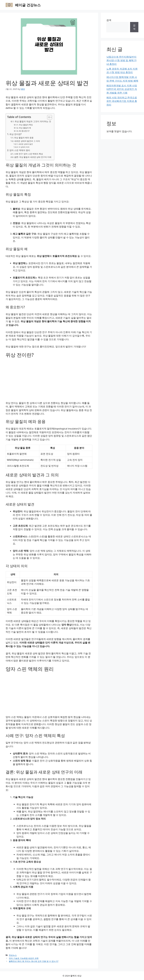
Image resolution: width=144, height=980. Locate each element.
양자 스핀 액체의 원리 (20, 150)
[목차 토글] (48, 117)
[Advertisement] (49, 380)
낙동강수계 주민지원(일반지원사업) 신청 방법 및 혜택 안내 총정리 (121, 60)
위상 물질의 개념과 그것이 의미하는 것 (33, 121)
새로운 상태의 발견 (26, 144)
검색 (109, 20)
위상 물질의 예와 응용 (24, 138)
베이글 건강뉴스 (28, 5)
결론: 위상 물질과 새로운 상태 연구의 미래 (33, 157)
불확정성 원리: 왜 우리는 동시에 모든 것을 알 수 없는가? (34, 961)
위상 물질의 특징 (26, 125)
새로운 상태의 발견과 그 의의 (27, 141)
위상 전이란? (15, 134)
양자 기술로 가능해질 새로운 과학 (24, 958)
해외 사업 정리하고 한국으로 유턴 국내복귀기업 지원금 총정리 (122, 101)
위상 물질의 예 (25, 128)
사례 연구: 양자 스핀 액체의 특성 (29, 154)
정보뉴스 (13, 955)
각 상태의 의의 (24, 147)
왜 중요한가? (24, 131)
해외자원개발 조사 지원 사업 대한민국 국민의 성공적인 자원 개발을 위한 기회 (122, 89)
